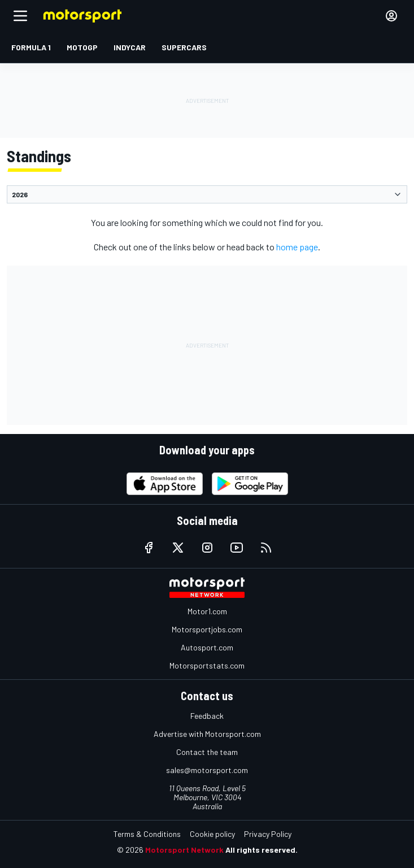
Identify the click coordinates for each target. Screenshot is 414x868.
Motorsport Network (184, 850)
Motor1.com (207, 611)
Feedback (207, 716)
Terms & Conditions (147, 834)
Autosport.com (207, 647)
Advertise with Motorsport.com (207, 734)
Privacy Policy (268, 834)
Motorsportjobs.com (207, 629)
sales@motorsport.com (207, 770)
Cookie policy (212, 834)
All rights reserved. (262, 850)
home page (297, 247)
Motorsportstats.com (207, 665)
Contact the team (207, 752)
